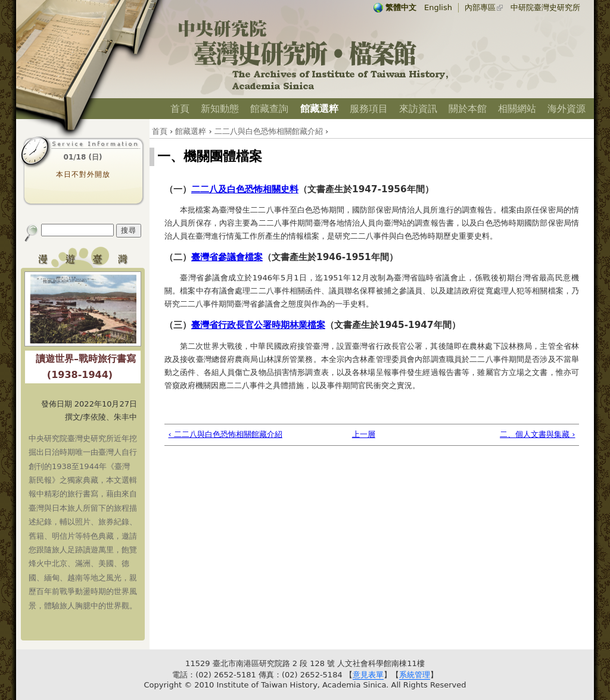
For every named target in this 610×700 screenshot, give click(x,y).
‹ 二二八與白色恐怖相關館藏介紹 (225, 434)
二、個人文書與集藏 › (537, 434)
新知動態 (220, 109)
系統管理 (415, 675)
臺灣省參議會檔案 (227, 257)
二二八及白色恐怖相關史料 (245, 189)
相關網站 (517, 109)
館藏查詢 (269, 109)
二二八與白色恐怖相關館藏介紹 (269, 131)
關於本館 (468, 109)
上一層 (364, 434)
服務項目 (369, 109)
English (438, 7)
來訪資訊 (418, 109)
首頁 (180, 109)
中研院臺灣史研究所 (545, 7)
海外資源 (567, 109)
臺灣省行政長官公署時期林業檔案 (258, 325)
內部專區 (480, 7)
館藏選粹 (319, 109)
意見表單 (368, 675)
